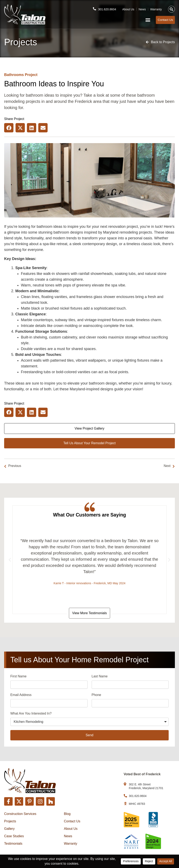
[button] (171, 9)
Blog (67, 814)
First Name (18, 677)
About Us (128, 8)
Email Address (21, 696)
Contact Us (72, 821)
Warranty (156, 8)
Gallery (9, 829)
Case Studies (14, 836)
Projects (10, 821)
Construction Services (20, 814)
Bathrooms (14, 75)
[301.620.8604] (93, 8)
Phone (96, 696)
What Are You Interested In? (31, 714)
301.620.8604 (107, 8)
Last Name (100, 677)
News (142, 8)
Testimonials (13, 844)
